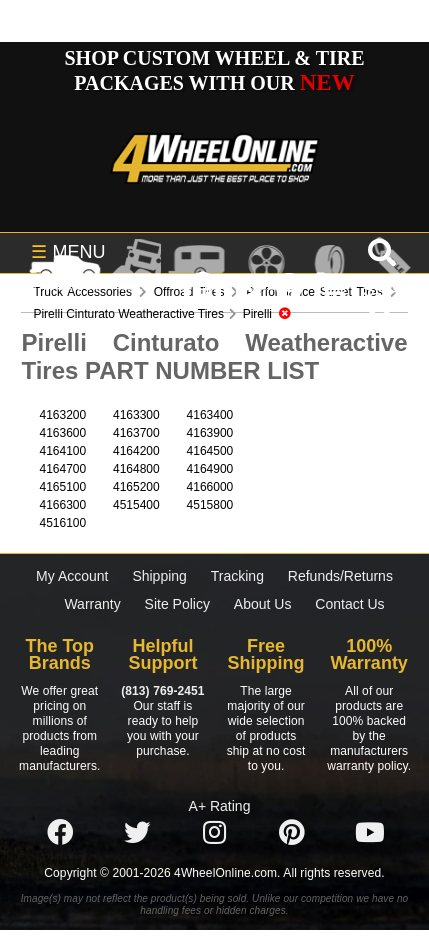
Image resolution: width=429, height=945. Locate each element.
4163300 (136, 415)
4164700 (62, 469)
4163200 (62, 415)
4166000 (210, 487)
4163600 (62, 433)
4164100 (62, 451)
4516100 (62, 523)
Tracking (237, 576)
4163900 (210, 433)
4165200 (136, 487)
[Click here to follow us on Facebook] (60, 834)
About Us (263, 604)
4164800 (136, 469)
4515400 (136, 505)
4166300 (62, 505)
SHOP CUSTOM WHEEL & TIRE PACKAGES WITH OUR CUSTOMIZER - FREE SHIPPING (214, 82)
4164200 (136, 451)
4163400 (210, 415)
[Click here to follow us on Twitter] (137, 834)
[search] (379, 323)
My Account (72, 576)
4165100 (62, 487)
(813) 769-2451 (162, 691)
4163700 (136, 433)
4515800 (210, 505)
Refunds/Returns (340, 576)
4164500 (210, 451)
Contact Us (349, 604)
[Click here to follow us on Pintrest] (292, 834)
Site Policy (177, 604)
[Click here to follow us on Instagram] (215, 834)
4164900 (210, 469)
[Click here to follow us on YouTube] (370, 834)
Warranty (92, 604)
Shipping (159, 576)
